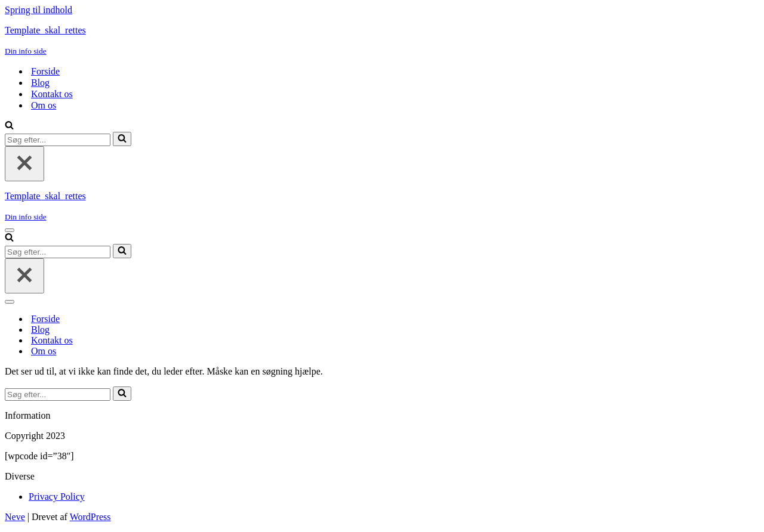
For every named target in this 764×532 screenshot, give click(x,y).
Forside (45, 71)
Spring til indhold (38, 10)
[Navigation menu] (10, 230)
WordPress (90, 517)
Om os (44, 105)
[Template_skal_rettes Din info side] (382, 41)
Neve (15, 517)
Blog (40, 83)
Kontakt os (52, 94)
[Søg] (9, 126)
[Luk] (24, 164)
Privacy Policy (57, 497)
